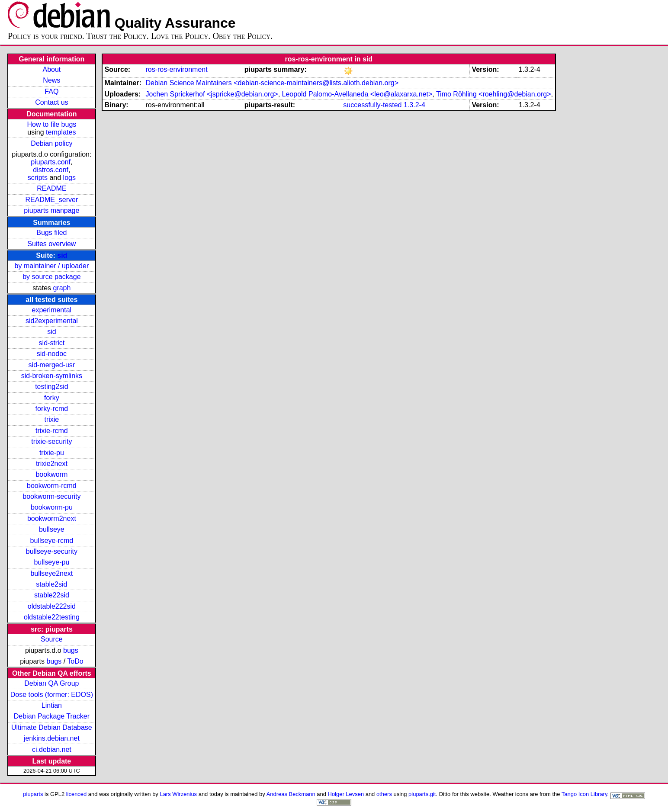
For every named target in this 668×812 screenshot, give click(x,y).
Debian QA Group (51, 683)
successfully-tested (372, 105)
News (51, 80)
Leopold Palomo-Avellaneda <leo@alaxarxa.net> (357, 94)
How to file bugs (51, 124)
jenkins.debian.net (52, 738)
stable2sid (51, 584)
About (51, 69)
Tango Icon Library (584, 794)
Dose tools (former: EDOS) (52, 695)
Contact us (51, 102)
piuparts (33, 794)
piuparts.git (422, 794)
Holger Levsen (346, 794)
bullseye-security (52, 551)
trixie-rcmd (52, 431)
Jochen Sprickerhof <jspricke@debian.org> (212, 94)
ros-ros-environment (176, 69)
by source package (51, 277)
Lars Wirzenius (178, 794)
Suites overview (51, 244)
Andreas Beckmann (291, 794)
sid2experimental (52, 321)
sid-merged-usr (52, 365)
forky (52, 398)
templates (61, 132)
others (384, 794)
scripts (38, 178)
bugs (71, 650)
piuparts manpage (51, 210)
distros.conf (51, 170)
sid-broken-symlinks (52, 376)
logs (69, 178)
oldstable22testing (52, 617)
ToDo (75, 661)
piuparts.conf (51, 162)
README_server (51, 200)
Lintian (52, 705)
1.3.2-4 (414, 105)
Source (52, 639)
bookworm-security (51, 496)
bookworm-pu (52, 507)
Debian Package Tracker (52, 716)
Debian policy (51, 143)
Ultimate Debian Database (52, 727)
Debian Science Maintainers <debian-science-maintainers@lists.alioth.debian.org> (272, 83)
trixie (51, 419)
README (51, 188)
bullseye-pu (51, 562)
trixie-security (51, 441)
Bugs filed (51, 233)
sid (62, 255)
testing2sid (52, 387)
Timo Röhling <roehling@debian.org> (494, 94)
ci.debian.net (52, 749)
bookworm (51, 474)
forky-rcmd (52, 409)
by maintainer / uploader (52, 266)
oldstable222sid (52, 606)
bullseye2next (51, 573)
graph (62, 288)
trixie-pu (52, 453)
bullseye (52, 529)
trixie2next (52, 464)
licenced (77, 794)
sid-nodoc (52, 354)
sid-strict (52, 343)
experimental (52, 310)
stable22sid (52, 595)
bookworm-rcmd (52, 486)
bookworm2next (52, 518)
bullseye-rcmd (52, 541)
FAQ (51, 91)
